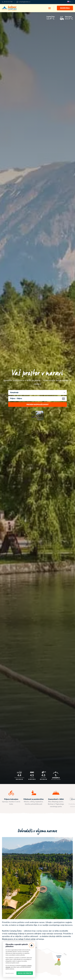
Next (71, 799)
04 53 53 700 (8, 2)
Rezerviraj (65, 8)
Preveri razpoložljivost (38, 405)
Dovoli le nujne (10, 973)
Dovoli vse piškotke (25, 973)
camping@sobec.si (24, 2)
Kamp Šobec (9, 8)
